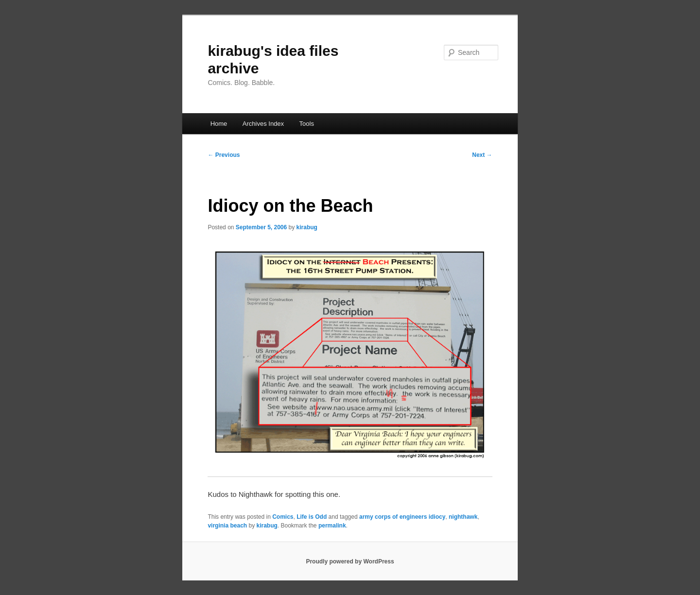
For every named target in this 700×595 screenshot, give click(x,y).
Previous (224, 155)
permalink (332, 526)
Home (219, 124)
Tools (307, 124)
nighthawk (463, 517)
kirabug (307, 227)
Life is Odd (312, 517)
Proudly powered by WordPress (350, 561)
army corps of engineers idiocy (402, 517)
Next (482, 155)
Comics (283, 517)
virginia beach (227, 526)
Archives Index (263, 124)
